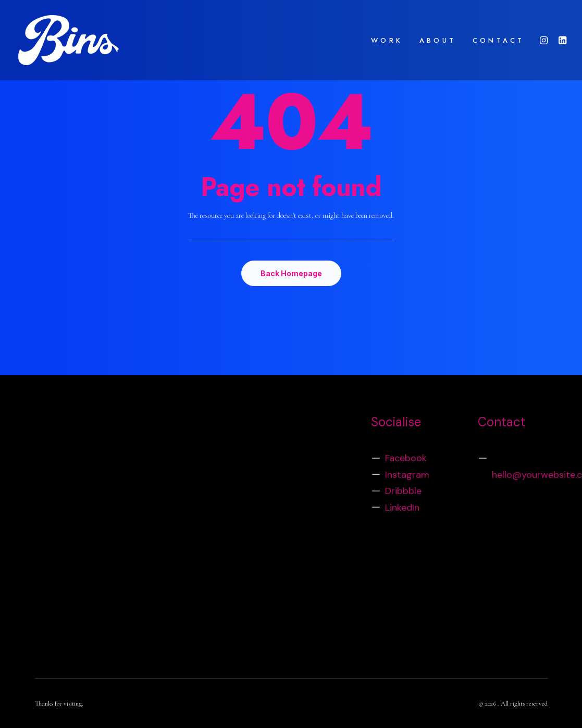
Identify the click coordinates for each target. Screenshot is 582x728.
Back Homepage (291, 273)
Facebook (406, 458)
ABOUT (438, 40)
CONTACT (498, 40)
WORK (387, 40)
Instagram (407, 475)
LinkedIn (402, 508)
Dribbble (403, 491)
